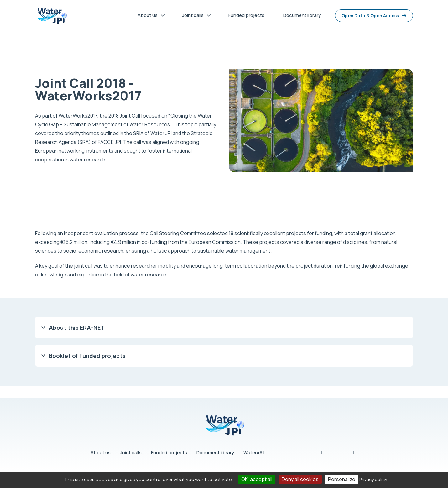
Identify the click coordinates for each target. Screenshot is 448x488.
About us (101, 452)
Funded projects (169, 452)
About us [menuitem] (149, 16)
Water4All (254, 452)
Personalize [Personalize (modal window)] (342, 479)
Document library (215, 452)
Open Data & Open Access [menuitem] (370, 16)
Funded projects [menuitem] (246, 15)
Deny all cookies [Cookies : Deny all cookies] (300, 479)
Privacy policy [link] (373, 479)
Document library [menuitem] (302, 15)
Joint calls (131, 452)
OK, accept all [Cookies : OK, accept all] (257, 479)
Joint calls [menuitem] (194, 16)
